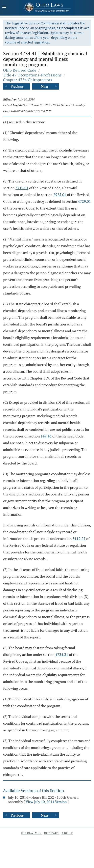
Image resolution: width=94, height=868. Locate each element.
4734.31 (62, 655)
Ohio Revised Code (20, 70)
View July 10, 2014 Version (46, 802)
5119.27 (79, 539)
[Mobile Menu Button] (4, 8)
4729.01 (84, 201)
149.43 (46, 436)
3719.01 (22, 188)
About (67, 833)
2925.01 (60, 195)
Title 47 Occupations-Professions (32, 75)
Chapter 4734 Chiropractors (28, 80)
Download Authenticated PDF (31, 111)
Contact (52, 833)
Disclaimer (32, 833)
